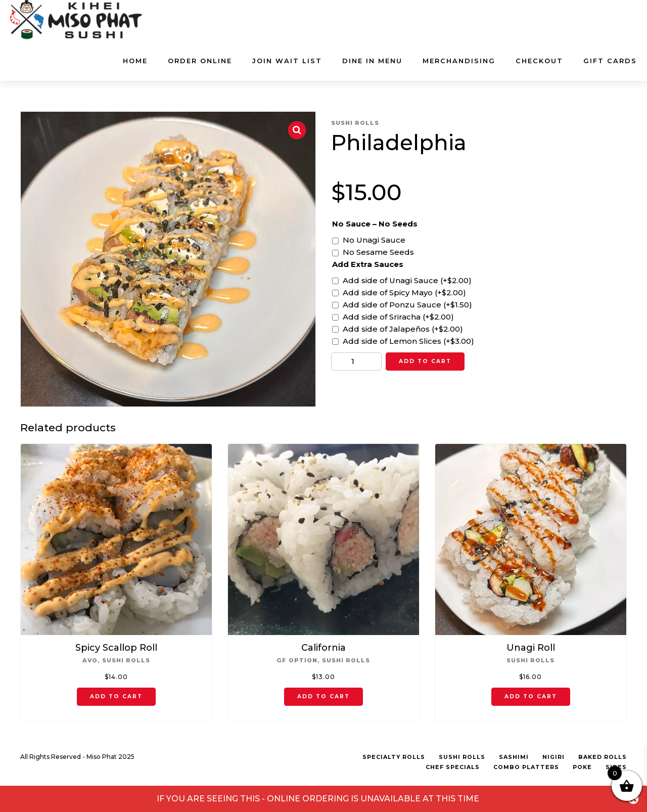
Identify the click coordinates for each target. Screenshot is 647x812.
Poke (582, 767)
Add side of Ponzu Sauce (407, 305)
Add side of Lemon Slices (408, 341)
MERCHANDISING (459, 61)
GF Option (297, 660)
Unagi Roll (531, 648)
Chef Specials (453, 767)
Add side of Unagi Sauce (407, 280)
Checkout (539, 61)
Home (135, 61)
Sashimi (514, 757)
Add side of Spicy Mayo (404, 292)
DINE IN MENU (372, 61)
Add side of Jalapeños (403, 329)
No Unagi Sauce (374, 240)
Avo (90, 660)
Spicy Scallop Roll (116, 648)
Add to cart (425, 361)
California (323, 648)
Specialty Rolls (394, 757)
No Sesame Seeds (378, 252)
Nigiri (553, 757)
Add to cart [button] (116, 696)
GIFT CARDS (610, 61)
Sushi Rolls (355, 123)
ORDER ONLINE (200, 61)
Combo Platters (526, 767)
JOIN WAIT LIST (287, 61)
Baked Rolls (603, 757)
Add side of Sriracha (398, 317)
